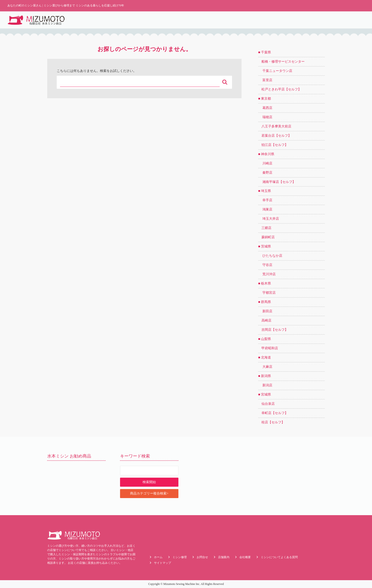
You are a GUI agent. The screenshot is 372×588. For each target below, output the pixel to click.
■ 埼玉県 (265, 191)
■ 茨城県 (265, 246)
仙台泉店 (266, 404)
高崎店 (265, 320)
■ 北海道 (265, 357)
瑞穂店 (265, 117)
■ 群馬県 (265, 302)
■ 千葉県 (265, 52)
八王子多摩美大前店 (275, 126)
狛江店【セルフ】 (273, 145)
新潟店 (265, 385)
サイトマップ (163, 563)
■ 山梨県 (265, 339)
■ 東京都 (265, 99)
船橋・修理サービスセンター (281, 62)
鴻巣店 (265, 209)
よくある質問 (260, 20)
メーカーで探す (330, 20)
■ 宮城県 (265, 394)
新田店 (265, 311)
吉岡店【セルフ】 (273, 330)
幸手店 (265, 200)
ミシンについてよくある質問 (279, 557)
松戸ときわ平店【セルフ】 (280, 89)
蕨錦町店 (266, 237)
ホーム (196, 20)
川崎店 (265, 163)
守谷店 (265, 265)
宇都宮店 (267, 293)
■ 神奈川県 (266, 154)
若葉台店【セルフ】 (275, 136)
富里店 (265, 80)
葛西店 (265, 108)
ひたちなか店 (270, 256)
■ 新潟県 (265, 376)
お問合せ (202, 557)
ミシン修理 (235, 20)
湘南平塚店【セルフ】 (277, 182)
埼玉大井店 (269, 219)
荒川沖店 (267, 274)
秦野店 (265, 173)
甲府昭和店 (268, 348)
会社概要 (355, 20)
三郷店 (265, 228)
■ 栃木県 (265, 283)
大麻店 (265, 367)
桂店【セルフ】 (271, 422)
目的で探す (304, 20)
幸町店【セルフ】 (273, 413)
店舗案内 (283, 20)
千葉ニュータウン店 (275, 71)
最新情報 (214, 20)
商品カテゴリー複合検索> (149, 493)
